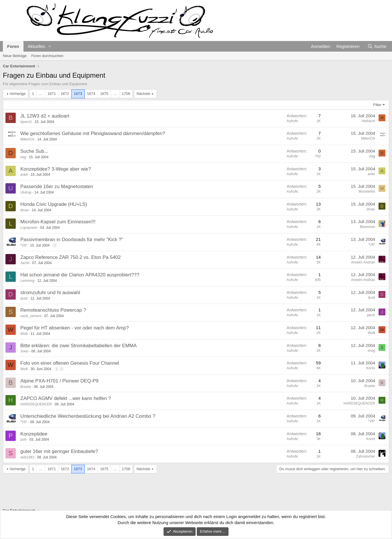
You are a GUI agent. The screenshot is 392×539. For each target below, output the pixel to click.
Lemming (27, 281)
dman (25, 210)
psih (23, 440)
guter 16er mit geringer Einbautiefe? (59, 451)
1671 (52, 94)
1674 (91, 94)
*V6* (24, 245)
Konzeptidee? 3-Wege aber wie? (56, 169)
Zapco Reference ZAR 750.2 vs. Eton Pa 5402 (71, 257)
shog (371, 351)
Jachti (25, 263)
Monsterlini (367, 192)
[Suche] (377, 46)
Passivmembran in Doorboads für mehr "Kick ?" (72, 240)
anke (24, 175)
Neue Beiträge (15, 56)
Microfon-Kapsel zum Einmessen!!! (58, 222)
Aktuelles (37, 46)
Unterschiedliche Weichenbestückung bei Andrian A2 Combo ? (88, 416)
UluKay (26, 192)
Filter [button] (378, 105)
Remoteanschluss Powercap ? (53, 310)
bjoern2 (26, 122)
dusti (24, 298)
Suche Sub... (34, 151)
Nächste (143, 94)
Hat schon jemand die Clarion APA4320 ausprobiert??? (80, 275)
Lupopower (29, 228)
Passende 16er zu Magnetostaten (57, 186)
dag (23, 157)
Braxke (26, 387)
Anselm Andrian (363, 262)
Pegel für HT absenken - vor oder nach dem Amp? (75, 328)
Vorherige (18, 94)
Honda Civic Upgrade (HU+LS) (54, 204)
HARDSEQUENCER (36, 404)
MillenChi (27, 139)
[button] (50, 46)
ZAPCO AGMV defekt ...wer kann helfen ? (66, 398)
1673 (78, 94)
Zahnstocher (366, 456)
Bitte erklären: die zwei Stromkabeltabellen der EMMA (78, 346)
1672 (65, 94)
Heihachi (368, 121)
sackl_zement (31, 316)
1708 (126, 94)
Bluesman (368, 227)
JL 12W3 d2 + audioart (45, 116)
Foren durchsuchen (47, 56)
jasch (371, 315)
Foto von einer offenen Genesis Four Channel (70, 363)
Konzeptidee (34, 434)
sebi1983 (27, 457)
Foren (13, 46)
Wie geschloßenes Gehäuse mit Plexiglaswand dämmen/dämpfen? (93, 133)
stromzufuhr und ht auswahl (50, 293)
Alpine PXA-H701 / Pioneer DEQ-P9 (59, 381)
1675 (104, 94)
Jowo (24, 351)
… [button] (41, 94)
